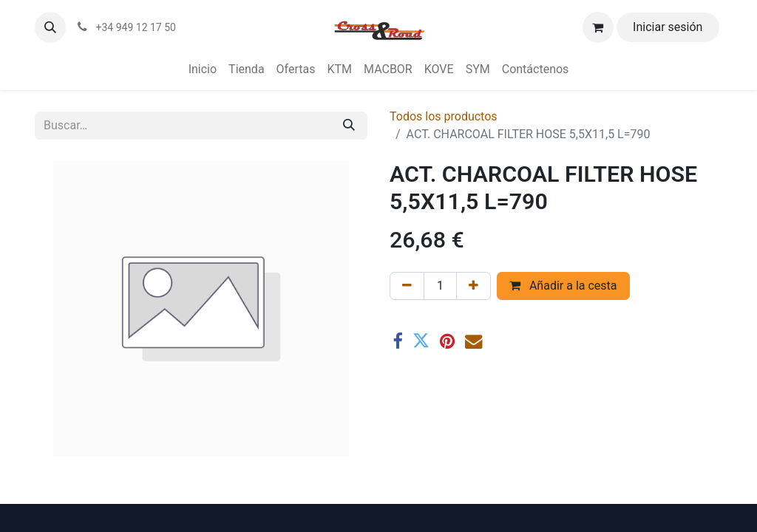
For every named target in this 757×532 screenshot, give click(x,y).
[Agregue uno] (473, 286)
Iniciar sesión (668, 27)
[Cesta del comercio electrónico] (598, 27)
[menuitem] (203, 69)
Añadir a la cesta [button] (563, 286)
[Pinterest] (447, 341)
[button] (50, 27)
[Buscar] (349, 126)
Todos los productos (444, 116)
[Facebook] (397, 341)
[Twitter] (421, 341)
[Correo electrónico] (473, 341)
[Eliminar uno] (407, 286)
